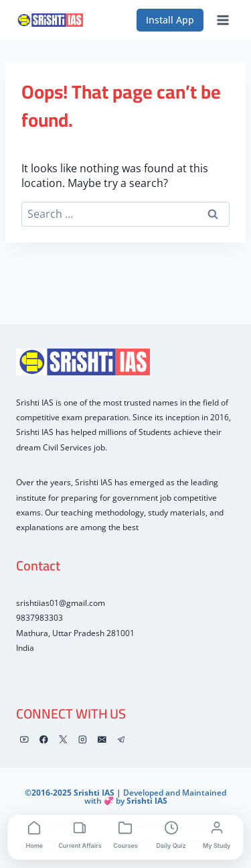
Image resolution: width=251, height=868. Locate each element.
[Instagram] (83, 739)
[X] (63, 739)
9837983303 (39, 618)
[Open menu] (223, 20)
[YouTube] (24, 739)
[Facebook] (44, 739)
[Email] (102, 739)
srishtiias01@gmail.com (61, 603)
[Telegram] (121, 739)
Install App (170, 20)
